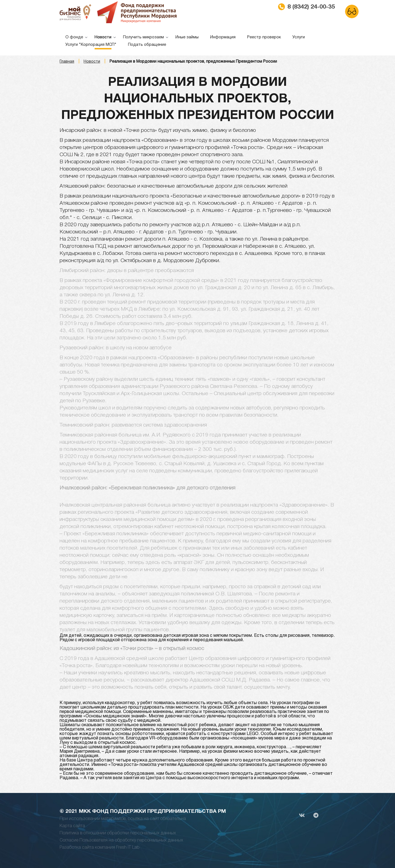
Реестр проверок (264, 37)
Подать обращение (147, 45)
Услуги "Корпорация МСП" (91, 45)
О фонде (74, 37)
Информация (223, 37)
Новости (103, 37)
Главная (67, 62)
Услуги (299, 37)
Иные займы (187, 37)
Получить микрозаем (143, 37)
